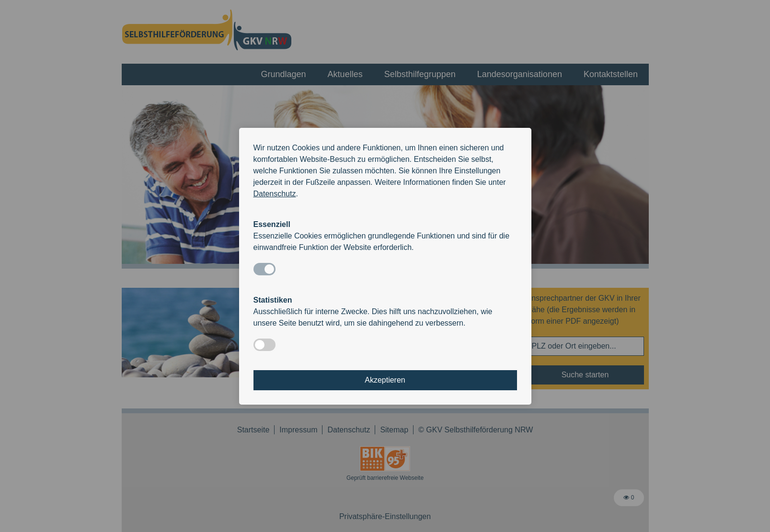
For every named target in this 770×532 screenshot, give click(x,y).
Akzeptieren (385, 380)
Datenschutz (275, 194)
